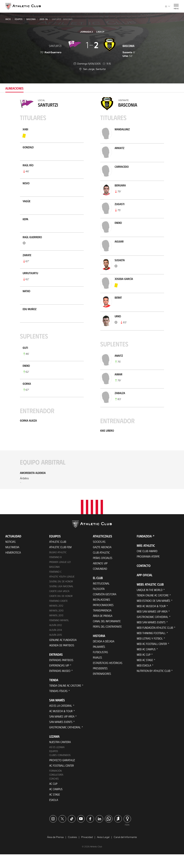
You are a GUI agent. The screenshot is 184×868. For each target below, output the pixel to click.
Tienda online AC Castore (65, 699)
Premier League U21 (60, 575)
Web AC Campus (146, 663)
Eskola (54, 813)
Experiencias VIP (59, 679)
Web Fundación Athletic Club (155, 641)
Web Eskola (144, 679)
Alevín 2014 (56, 643)
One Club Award (147, 564)
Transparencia (102, 624)
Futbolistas (100, 665)
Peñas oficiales (103, 571)
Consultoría (56, 788)
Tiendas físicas (58, 704)
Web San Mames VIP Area (152, 625)
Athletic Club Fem (60, 560)
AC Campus (56, 802)
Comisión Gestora (105, 608)
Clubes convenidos (60, 768)
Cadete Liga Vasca (59, 605)
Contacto (144, 579)
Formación (55, 784)
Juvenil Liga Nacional (61, 600)
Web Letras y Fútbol (150, 652)
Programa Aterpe (148, 570)
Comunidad (100, 582)
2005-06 (44, 19)
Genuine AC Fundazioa (63, 653)
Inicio (8, 19)
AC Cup (53, 797)
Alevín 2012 (56, 639)
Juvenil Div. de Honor (61, 595)
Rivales (97, 671)
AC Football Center (62, 779)
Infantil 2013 (56, 629)
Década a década (104, 655)
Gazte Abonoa (102, 560)
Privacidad (87, 851)
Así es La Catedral (61, 719)
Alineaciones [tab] (14, 88)
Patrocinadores (103, 618)
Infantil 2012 (56, 619)
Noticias (11, 555)
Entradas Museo (60, 684)
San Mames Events (61, 735)
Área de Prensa (103, 629)
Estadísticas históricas (108, 676)
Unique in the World (150, 603)
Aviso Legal (103, 851)
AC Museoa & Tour (61, 724)
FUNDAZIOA (144, 550)
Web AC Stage (145, 673)
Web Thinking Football (151, 646)
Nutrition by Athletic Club (154, 684)
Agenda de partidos (62, 658)
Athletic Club (58, 555)
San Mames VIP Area (62, 730)
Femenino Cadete (58, 614)
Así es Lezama (57, 760)
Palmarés (99, 660)
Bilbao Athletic (58, 566)
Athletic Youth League (62, 590)
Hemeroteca (13, 566)
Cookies (72, 851)
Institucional (101, 597)
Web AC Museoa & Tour (151, 619)
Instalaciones (102, 613)
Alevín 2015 (56, 648)
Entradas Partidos (61, 673)
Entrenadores (102, 687)
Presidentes (100, 682)
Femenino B (55, 571)
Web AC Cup (144, 668)
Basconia (31, 19)
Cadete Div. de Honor (61, 609)
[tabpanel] (92, 297)
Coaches (54, 792)
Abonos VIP (100, 577)
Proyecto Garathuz (62, 773)
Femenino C (55, 585)
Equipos (19, 19)
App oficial (145, 588)
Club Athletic (101, 566)
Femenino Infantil (59, 634)
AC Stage (55, 808)
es (168, 6)
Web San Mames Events (151, 636)
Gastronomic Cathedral (65, 740)
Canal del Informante (107, 635)
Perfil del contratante (107, 640)
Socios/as (99, 555)
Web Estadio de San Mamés (153, 614)
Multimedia (12, 560)
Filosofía (99, 602)
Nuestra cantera (60, 755)
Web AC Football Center (152, 657)
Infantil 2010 (56, 624)
